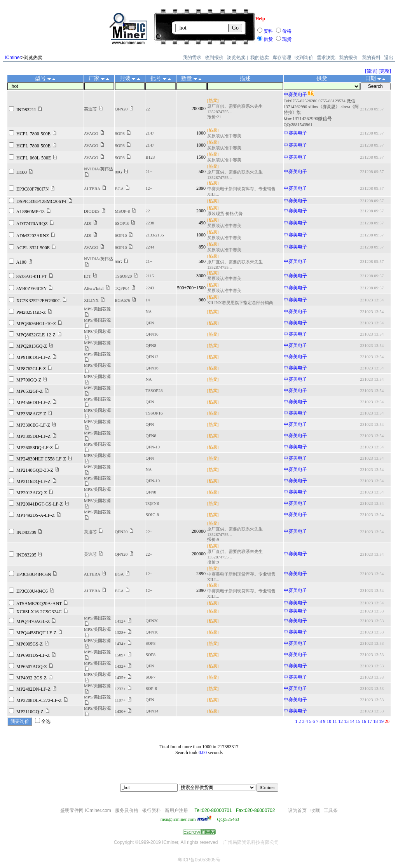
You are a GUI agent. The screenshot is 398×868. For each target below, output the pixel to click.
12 (340, 721)
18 (375, 721)
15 (358, 721)
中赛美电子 (295, 94)
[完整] (385, 71)
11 (335, 721)
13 (346, 721)
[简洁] (371, 71)
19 (381, 721)
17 (370, 721)
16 (364, 721)
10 (329, 721)
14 (352, 721)
